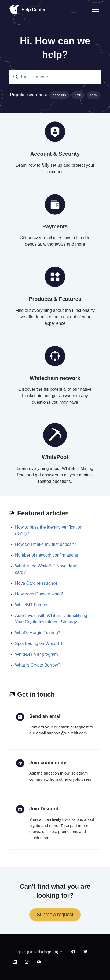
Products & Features (55, 299)
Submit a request (55, 915)
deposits (59, 95)
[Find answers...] (55, 77)
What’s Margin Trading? (38, 633)
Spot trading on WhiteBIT (39, 644)
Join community (48, 763)
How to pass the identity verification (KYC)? (49, 530)
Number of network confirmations (47, 555)
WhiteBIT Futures (32, 605)
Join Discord (44, 809)
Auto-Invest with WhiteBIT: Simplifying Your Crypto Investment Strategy (51, 619)
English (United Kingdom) (38, 952)
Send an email (45, 716)
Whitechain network (55, 378)
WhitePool (55, 457)
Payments (55, 226)
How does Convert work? (39, 594)
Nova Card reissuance (36, 583)
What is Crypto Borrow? (38, 665)
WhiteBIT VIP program (36, 654)
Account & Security (55, 154)
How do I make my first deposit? (46, 544)
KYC (78, 95)
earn (93, 95)
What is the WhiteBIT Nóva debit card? (46, 569)
